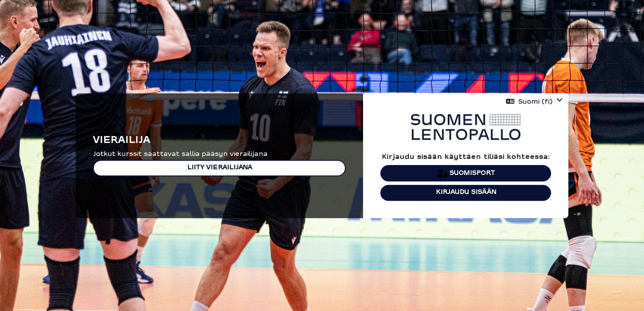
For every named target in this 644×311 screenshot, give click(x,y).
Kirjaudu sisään (466, 192)
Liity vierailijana (220, 168)
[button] (534, 102)
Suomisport (466, 173)
